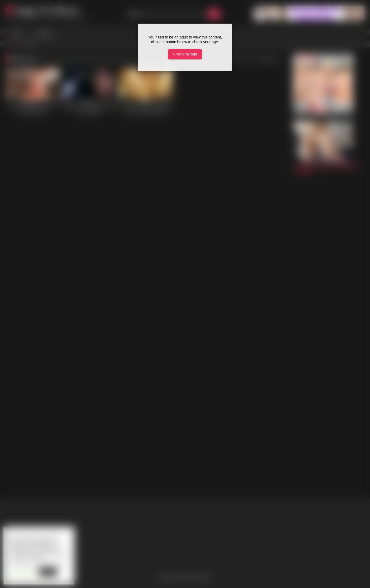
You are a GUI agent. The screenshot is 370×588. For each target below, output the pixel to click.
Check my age (185, 54)
